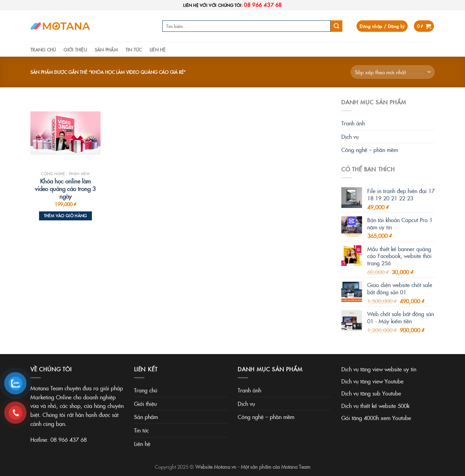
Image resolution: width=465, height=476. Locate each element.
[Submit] (336, 26)
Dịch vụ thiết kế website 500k (375, 406)
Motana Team (296, 467)
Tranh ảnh (353, 123)
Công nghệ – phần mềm (370, 150)
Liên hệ (158, 49)
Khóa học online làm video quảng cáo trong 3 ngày (65, 189)
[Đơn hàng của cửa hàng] (393, 72)
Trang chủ (43, 49)
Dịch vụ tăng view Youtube (372, 381)
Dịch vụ (350, 136)
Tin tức (134, 49)
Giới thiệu (75, 49)
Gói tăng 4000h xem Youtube (376, 418)
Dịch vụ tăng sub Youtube (371, 393)
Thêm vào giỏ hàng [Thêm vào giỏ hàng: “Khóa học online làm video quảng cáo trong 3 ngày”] (65, 216)
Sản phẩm (106, 49)
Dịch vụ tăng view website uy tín (379, 369)
